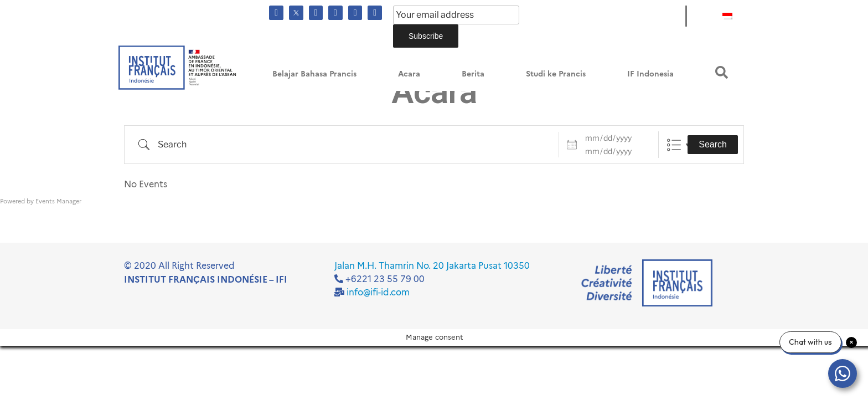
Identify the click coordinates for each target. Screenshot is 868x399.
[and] (615, 151)
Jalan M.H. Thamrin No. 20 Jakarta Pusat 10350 (432, 266)
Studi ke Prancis (556, 74)
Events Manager (58, 201)
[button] (722, 72)
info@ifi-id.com (378, 292)
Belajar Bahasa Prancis (314, 74)
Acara (409, 74)
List (674, 145)
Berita (473, 74)
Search (713, 144)
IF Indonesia (650, 74)
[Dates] (615, 138)
